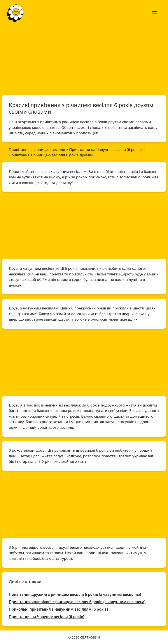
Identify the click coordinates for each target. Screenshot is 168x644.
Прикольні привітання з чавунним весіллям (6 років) (58, 609)
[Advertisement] (84, 58)
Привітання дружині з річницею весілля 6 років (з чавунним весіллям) (75, 594)
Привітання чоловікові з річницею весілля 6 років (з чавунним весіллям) (77, 602)
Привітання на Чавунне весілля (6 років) (46, 617)
